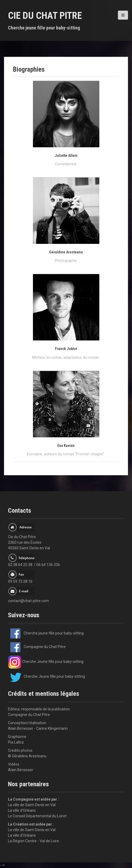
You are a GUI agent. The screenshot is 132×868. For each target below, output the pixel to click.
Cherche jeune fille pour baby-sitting (46, 633)
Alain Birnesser (21, 770)
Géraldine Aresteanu (66, 252)
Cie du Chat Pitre (45, 16)
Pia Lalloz (16, 742)
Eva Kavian (66, 446)
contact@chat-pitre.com (28, 601)
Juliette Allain (66, 156)
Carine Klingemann (52, 728)
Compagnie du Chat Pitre (37, 647)
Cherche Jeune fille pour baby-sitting (46, 662)
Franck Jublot (66, 349)
